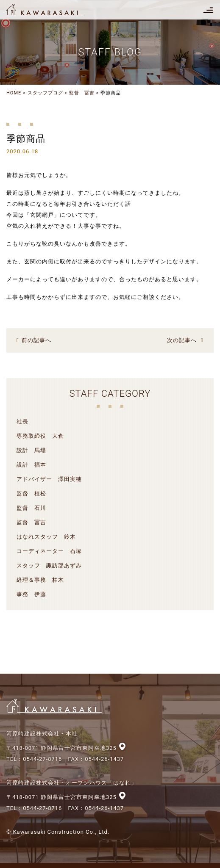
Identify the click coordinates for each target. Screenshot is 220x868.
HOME (14, 93)
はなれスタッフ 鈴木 (46, 537)
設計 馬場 (31, 450)
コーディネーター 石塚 (49, 551)
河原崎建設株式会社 (52, 10)
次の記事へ (182, 340)
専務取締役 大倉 (40, 436)
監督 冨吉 (82, 93)
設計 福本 (31, 465)
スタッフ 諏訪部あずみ (49, 565)
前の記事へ (36, 340)
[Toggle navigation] (208, 10)
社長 (22, 422)
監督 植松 (31, 493)
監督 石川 (31, 508)
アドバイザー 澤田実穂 (49, 479)
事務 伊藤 (31, 594)
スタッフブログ (45, 93)
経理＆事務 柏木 (40, 580)
